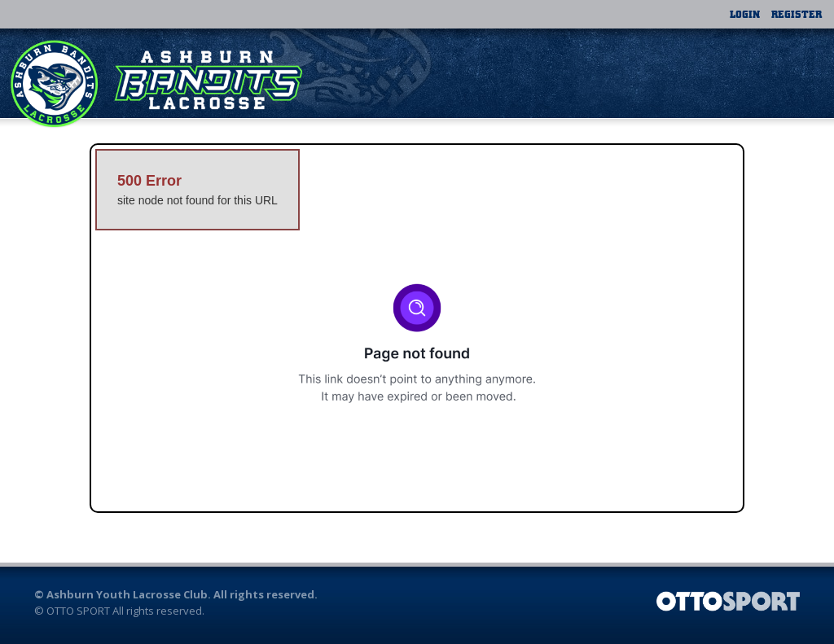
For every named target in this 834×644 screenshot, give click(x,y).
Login (745, 14)
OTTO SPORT (78, 611)
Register (797, 14)
